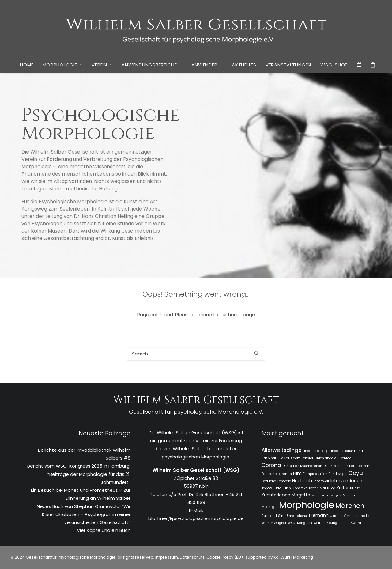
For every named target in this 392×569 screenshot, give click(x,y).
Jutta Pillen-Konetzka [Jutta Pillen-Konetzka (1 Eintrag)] (290, 488)
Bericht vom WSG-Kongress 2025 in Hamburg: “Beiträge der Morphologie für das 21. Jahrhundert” (79, 474)
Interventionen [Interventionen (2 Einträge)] (346, 481)
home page (242, 315)
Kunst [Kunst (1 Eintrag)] (355, 488)
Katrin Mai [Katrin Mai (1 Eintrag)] (317, 488)
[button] (256, 353)
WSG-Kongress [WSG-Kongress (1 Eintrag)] (300, 523)
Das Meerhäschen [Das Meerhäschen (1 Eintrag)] (308, 466)
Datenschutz (192, 557)
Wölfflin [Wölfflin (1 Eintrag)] (319, 523)
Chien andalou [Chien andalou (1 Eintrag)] (326, 458)
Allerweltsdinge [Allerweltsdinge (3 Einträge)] (282, 450)
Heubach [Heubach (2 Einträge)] (302, 481)
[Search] (196, 354)
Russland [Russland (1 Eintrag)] (269, 516)
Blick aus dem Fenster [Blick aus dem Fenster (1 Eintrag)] (295, 458)
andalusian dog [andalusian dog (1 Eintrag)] (316, 451)
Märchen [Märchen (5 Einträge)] (350, 506)
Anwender (207, 65)
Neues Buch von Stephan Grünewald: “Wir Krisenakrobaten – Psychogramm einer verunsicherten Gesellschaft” (84, 514)
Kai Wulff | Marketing (293, 557)
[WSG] (196, 28)
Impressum (166, 557)
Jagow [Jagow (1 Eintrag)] (267, 488)
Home (27, 65)
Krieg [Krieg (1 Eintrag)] (331, 488)
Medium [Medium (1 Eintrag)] (349, 495)
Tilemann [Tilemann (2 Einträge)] (318, 515)
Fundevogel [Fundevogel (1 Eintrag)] (338, 474)
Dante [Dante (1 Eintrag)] (287, 466)
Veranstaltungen (288, 65)
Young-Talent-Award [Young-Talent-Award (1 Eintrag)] (344, 523)
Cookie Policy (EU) (225, 557)
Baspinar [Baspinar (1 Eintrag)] (269, 458)
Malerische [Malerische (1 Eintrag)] (320, 495)
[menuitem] (27, 65)
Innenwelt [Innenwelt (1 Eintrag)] (321, 481)
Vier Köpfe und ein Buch (104, 530)
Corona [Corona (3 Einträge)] (271, 465)
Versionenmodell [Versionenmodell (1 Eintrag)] (357, 516)
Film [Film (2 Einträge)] (297, 473)
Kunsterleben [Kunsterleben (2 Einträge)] (276, 495)
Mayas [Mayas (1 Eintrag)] (336, 495)
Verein (102, 65)
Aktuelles (244, 65)
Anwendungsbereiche (152, 65)
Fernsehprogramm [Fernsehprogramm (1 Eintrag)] (277, 474)
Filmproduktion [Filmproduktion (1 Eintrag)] (315, 474)
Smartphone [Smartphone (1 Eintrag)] (297, 516)
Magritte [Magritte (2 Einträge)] (301, 495)
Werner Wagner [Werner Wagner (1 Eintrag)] (274, 523)
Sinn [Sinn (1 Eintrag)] (282, 516)
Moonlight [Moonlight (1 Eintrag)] (270, 507)
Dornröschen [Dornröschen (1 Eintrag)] (359, 466)
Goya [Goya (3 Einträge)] (356, 473)
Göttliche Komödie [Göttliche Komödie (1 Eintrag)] (276, 481)
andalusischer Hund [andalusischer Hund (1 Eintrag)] (346, 451)
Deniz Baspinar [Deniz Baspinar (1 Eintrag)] (336, 466)
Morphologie (62, 65)
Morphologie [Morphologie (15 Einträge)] (307, 505)
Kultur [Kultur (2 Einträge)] (343, 488)
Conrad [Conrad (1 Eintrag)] (346, 458)
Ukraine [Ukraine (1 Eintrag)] (336, 516)
